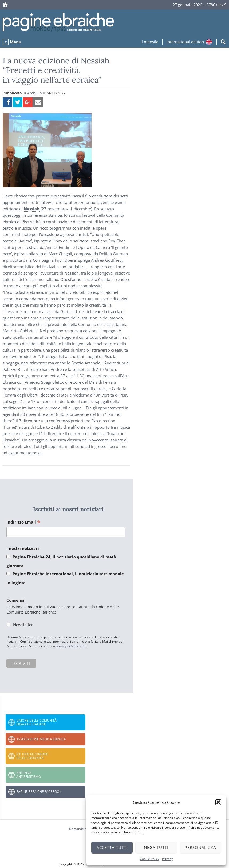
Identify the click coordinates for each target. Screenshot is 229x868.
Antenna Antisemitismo (29, 775)
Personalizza (200, 847)
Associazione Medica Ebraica (41, 739)
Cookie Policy (150, 859)
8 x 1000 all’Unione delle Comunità (32, 756)
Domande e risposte (84, 829)
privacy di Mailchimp (71, 646)
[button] (218, 802)
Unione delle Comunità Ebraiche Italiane (36, 722)
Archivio (34, 93)
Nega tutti (156, 847)
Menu (16, 42)
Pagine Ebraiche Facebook (39, 792)
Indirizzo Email (23, 522)
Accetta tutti (112, 847)
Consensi (15, 600)
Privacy (167, 859)
